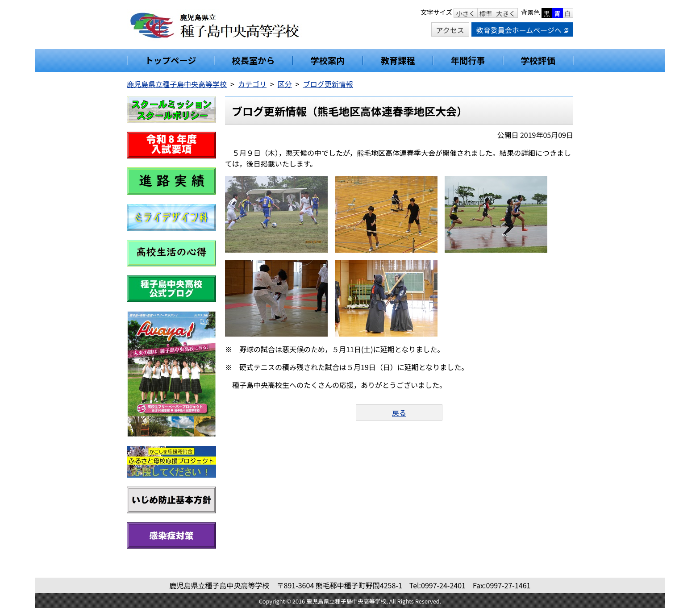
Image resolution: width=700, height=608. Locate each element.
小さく (465, 13)
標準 (486, 13)
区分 (285, 84)
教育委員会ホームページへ (522, 30)
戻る (399, 412)
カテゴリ (252, 84)
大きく (506, 13)
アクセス (450, 30)
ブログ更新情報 (328, 84)
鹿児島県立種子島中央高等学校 (177, 84)
